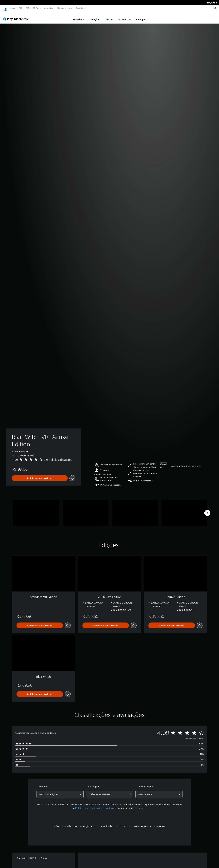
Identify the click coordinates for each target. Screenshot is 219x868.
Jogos (12, 8)
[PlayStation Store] (17, 16)
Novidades (79, 17)
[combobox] (60, 792)
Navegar (140, 17)
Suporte (80, 8)
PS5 (20, 8)
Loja (70, 8)
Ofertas (109, 17)
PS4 (28, 8)
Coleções (95, 17)
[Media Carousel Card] (36, 510)
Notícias (61, 8)
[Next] (207, 510)
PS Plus (36, 8)
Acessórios (48, 8)
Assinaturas (124, 17)
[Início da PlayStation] (5, 8)
